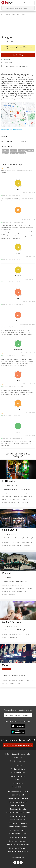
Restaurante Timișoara (18, 798)
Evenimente (30, 150)
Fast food (5, 683)
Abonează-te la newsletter (17, 715)
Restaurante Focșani (18, 834)
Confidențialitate (18, 769)
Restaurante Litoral (18, 816)
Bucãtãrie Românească (24, 503)
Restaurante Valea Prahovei (18, 813)
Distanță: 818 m (6, 543)
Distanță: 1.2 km (6, 586)
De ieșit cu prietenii (8, 589)
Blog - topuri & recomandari (19, 754)
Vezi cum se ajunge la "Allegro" (12, 129)
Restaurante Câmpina (18, 841)
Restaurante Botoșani (18, 837)
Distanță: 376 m (6, 494)
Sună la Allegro (18, 55)
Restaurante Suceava (18, 823)
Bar (3, 500)
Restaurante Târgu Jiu (18, 848)
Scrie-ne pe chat (19, 761)
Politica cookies (18, 773)
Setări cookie (18, 787)
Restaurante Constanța (18, 851)
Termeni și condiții (18, 776)
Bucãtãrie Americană (23, 500)
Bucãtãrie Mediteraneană (9, 503)
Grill (7, 500)
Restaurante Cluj (18, 795)
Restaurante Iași (18, 805)
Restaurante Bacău (18, 820)
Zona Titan (22, 150)
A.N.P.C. (18, 780)
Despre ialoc (18, 766)
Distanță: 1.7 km (6, 635)
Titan (23, 14)
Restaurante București (18, 791)
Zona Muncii (6, 638)
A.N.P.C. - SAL (18, 783)
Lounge (30, 497)
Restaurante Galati (18, 830)
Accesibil (29, 589)
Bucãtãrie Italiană (22, 592)
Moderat (14, 150)
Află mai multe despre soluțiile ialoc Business (18, 745)
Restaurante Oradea (18, 827)
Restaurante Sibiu (18, 809)
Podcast (19, 758)
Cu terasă (6, 150)
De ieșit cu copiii (7, 497)
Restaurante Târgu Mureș (18, 844)
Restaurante (16, 14)
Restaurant (6, 153)
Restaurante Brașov (18, 802)
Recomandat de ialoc (18, 494)
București (7, 14)
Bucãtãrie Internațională (18, 153)
